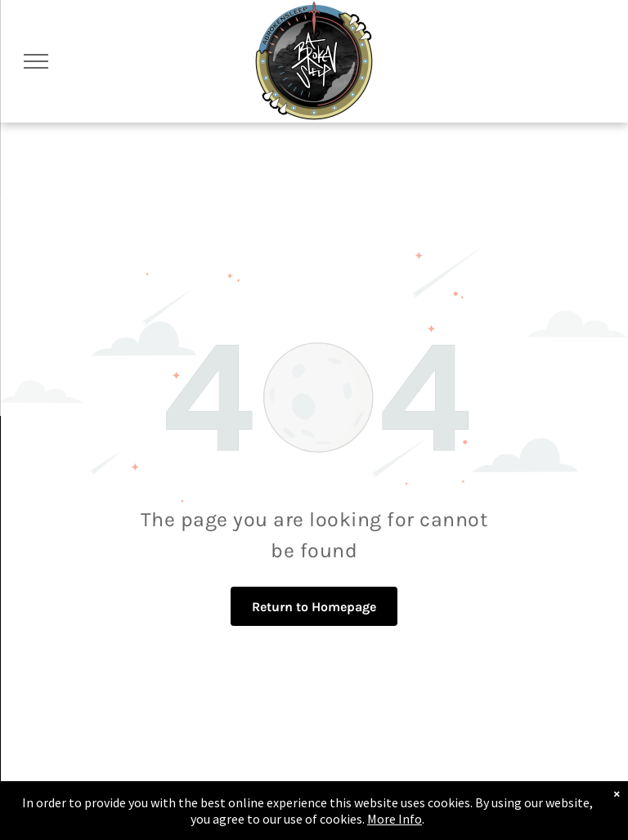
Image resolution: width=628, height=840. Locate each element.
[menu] (36, 61)
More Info (395, 819)
